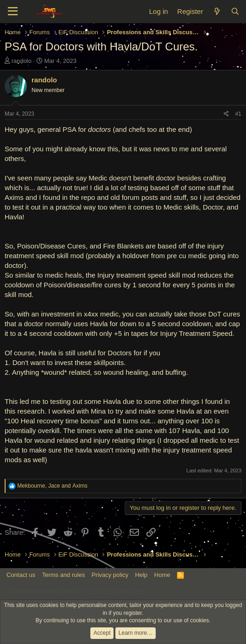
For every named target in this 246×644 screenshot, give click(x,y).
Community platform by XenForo (76, 592)
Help (142, 575)
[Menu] (13, 12)
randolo (22, 61)
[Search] (235, 11)
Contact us (21, 575)
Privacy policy (110, 575)
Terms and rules (63, 575)
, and (52, 486)
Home (162, 575)
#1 (238, 114)
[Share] (226, 114)
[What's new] (217, 11)
